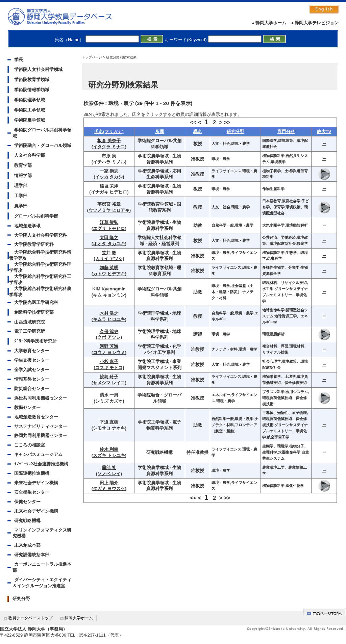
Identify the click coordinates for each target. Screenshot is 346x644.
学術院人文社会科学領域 (38, 69)
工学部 (21, 196)
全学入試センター (32, 370)
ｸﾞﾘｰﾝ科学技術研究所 (35, 341)
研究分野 (21, 599)
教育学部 (23, 165)
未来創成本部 (27, 545)
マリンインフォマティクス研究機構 (42, 533)
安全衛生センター (32, 492)
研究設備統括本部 (32, 555)
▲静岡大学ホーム (269, 23)
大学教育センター (32, 351)
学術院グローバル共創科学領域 (42, 133)
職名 (198, 132)
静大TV (324, 132)
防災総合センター (32, 389)
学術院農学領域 (30, 120)
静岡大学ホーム (79, 618)
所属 (159, 132)
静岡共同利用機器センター (41, 435)
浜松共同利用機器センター (41, 398)
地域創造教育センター (36, 417)
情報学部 (23, 175)
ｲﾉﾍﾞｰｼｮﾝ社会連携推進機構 (41, 464)
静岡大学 (67, 16)
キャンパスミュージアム (38, 454)
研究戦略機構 (27, 521)
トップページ (92, 57)
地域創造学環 (27, 226)
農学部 (21, 206)
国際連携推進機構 (32, 473)
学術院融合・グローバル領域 (43, 145)
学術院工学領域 (30, 110)
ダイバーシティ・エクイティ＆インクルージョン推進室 (42, 583)
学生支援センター (32, 360)
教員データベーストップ (30, 618)
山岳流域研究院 (30, 322)
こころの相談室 (30, 445)
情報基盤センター (32, 379)
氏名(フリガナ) (109, 132)
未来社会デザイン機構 (36, 483)
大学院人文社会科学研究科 (41, 235)
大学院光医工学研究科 (36, 302)
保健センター (27, 502)
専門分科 (286, 132)
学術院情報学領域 (32, 90)
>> (227, 122)
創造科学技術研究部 (34, 312)
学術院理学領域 (30, 100)
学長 (19, 60)
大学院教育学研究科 (34, 244)
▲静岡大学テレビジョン (314, 23)
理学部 (21, 186)
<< (193, 122)
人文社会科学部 (30, 155)
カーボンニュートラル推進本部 (42, 567)
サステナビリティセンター (41, 426)
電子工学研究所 (30, 331)
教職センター (27, 407)
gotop (325, 612)
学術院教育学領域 (32, 80)
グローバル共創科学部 (36, 216)
